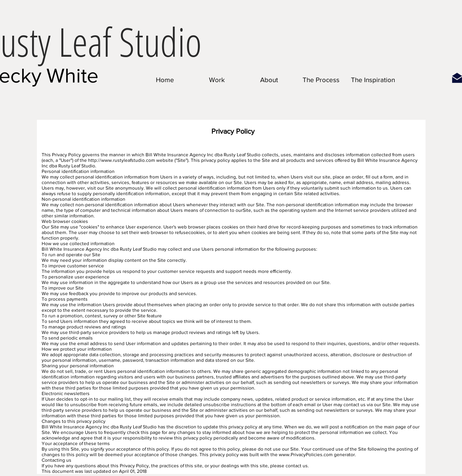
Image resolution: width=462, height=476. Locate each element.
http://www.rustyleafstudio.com (122, 160)
